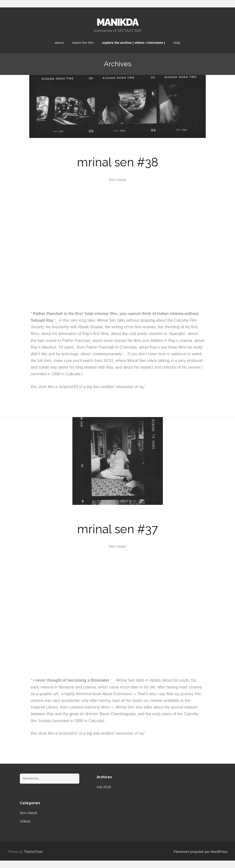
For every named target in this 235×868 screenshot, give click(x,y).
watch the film (83, 43)
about (59, 43)
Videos (25, 821)
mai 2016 (104, 787)
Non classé (28, 813)
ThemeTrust (33, 852)
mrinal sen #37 (117, 529)
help (177, 43)
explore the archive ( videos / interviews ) (134, 43)
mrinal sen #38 (117, 162)
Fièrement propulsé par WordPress (201, 852)
